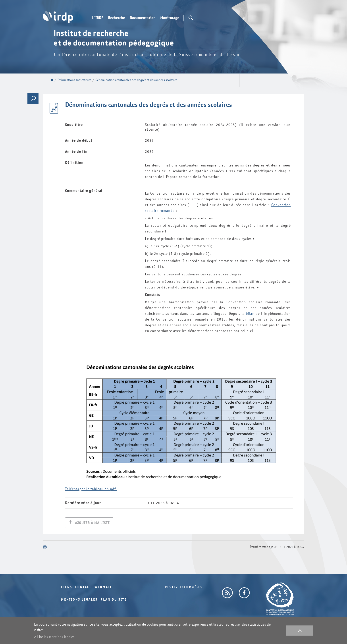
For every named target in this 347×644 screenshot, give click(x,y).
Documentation (143, 18)
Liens (67, 588)
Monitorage (170, 18)
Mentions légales (79, 600)
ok (300, 631)
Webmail (103, 588)
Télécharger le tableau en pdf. (91, 489)
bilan (250, 314)
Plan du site (114, 600)
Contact (83, 588)
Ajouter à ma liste (92, 523)
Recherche (117, 18)
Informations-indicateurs (74, 80)
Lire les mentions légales (56, 637)
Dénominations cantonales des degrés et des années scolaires (136, 80)
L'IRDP (98, 18)
